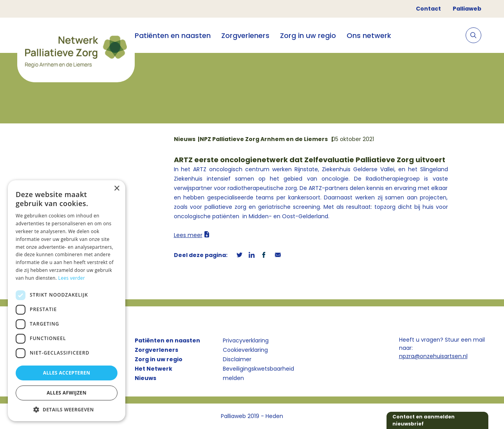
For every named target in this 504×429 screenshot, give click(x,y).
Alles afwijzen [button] (67, 393)
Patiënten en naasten (173, 35)
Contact (428, 9)
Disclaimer (237, 359)
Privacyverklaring (246, 340)
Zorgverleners (245, 35)
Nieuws (145, 378)
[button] (67, 409)
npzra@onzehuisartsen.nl (433, 356)
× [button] (117, 189)
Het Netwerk (154, 369)
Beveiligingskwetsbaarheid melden (258, 373)
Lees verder (72, 278)
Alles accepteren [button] (67, 373)
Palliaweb (467, 9)
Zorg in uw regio (308, 35)
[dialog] (67, 301)
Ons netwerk (369, 35)
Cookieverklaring (245, 350)
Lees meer (188, 235)
